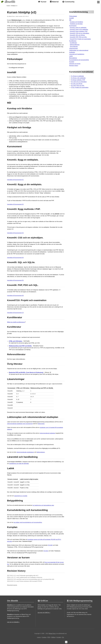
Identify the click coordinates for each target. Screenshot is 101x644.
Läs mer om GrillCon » (44, 613)
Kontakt (59, 637)
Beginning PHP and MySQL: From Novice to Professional (26, 372)
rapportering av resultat (21, 496)
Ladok (71, 56)
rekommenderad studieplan (48, 433)
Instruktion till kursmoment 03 (15, 233)
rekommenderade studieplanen (25, 452)
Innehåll (71, 18)
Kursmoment (73, 26)
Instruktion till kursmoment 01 (15, 180)
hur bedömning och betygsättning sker (43, 505)
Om (63, 637)
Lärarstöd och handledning (77, 54)
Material (54, 2)
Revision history (74, 66)
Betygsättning (73, 58)
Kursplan (72, 62)
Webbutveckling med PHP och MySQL (20, 346)
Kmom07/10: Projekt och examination (80, 39)
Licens (39, 637)
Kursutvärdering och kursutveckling (79, 60)
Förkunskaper (73, 16)
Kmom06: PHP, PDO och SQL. (78, 37)
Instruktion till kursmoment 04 (15, 258)
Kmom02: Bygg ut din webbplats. (79, 29)
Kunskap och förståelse (76, 22)
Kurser (42, 2)
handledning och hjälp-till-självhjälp (19, 464)
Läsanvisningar (73, 48)
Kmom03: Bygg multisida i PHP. (79, 31)
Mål (70, 20)
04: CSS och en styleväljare (79, 82)
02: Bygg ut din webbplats (78, 78)
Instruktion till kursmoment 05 (15, 280)
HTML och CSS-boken (16, 341)
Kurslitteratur (73, 41)
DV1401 (46, 551)
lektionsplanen (41, 452)
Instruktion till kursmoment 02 (15, 204)
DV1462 (50, 545)
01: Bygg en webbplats (77, 76)
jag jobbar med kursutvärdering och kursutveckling (28, 522)
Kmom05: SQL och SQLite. (77, 35)
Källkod (53, 637)
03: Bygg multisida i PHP (78, 80)
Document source (12, 585)
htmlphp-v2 (14, 6)
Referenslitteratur (75, 45)
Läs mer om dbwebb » (13, 622)
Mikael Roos (12, 16)
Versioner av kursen (75, 64)
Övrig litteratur (74, 47)
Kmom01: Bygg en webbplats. (78, 28)
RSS (49, 637)
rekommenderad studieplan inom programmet (20, 424)
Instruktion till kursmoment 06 (15, 296)
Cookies (44, 637)
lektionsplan (41, 424)
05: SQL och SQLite (77, 84)
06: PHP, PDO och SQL (78, 86)
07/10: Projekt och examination (80, 87)
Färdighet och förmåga (76, 24)
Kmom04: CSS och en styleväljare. (80, 33)
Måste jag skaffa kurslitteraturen (16, 322)
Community (68, 2)
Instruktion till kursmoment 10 (15, 313)
